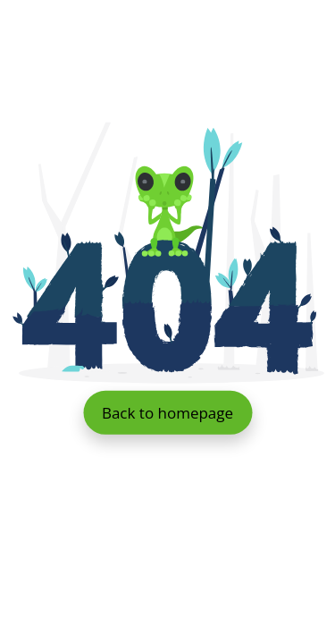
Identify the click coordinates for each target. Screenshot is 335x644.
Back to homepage (167, 412)
